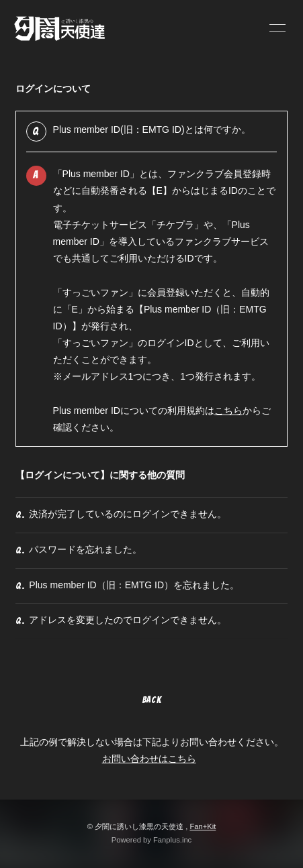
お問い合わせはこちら (149, 759)
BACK (152, 700)
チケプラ (175, 225)
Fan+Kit (203, 826)
